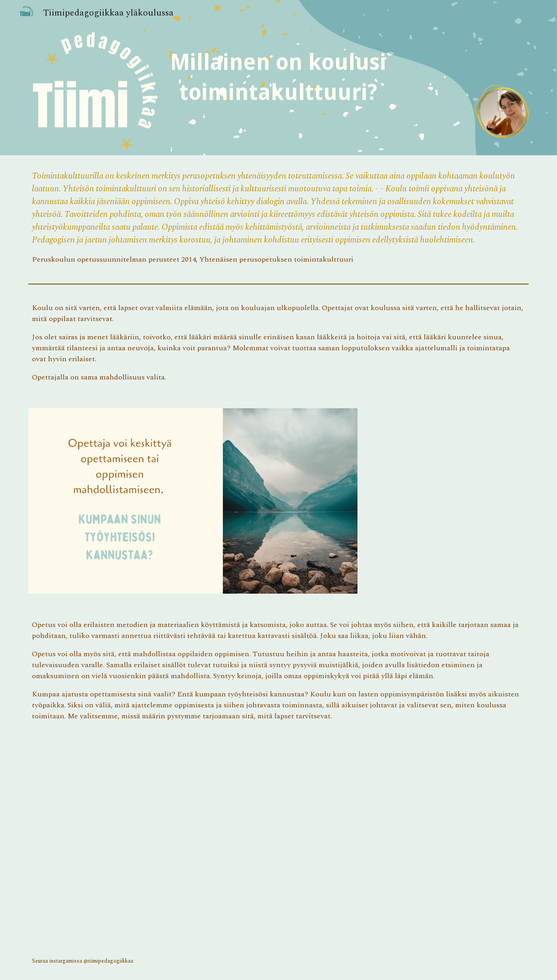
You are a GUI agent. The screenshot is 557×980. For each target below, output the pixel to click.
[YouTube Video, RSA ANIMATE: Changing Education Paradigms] (193, 839)
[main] (278, 78)
